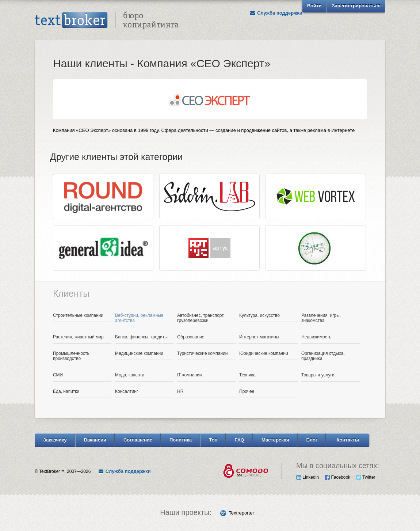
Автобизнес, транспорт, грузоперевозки (201, 318)
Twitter (366, 477)
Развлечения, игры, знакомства (321, 318)
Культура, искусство (259, 315)
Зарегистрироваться (356, 6)
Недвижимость (316, 337)
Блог (312, 440)
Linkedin (308, 477)
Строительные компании (78, 315)
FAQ (239, 440)
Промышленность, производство (72, 356)
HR (180, 391)
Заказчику (55, 440)
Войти (314, 6)
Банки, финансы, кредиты (141, 337)
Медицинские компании (139, 353)
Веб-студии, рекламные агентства (139, 318)
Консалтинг (127, 391)
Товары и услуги (318, 375)
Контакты (348, 440)
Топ (213, 440)
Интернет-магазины (259, 337)
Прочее (247, 391)
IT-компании (190, 375)
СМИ (58, 375)
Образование (191, 337)
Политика (181, 440)
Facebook (337, 477)
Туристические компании (203, 353)
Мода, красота (130, 375)
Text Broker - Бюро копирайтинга (107, 20)
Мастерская (275, 440)
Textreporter (241, 513)
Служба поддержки (276, 13)
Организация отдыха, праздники (323, 356)
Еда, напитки (66, 391)
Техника (247, 375)
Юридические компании (264, 353)
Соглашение (138, 440)
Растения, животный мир (78, 337)
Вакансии (95, 440)
